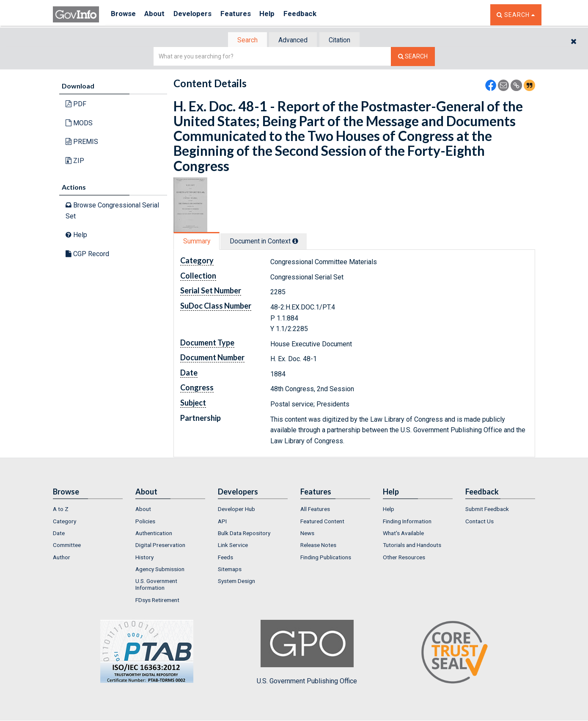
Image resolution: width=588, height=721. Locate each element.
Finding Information (407, 522)
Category (65, 522)
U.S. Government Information (156, 585)
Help (280, 15)
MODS (79, 124)
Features (246, 15)
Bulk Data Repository (244, 534)
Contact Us (479, 522)
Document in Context (269, 242)
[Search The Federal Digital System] (413, 57)
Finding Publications (326, 558)
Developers (199, 15)
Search (243, 40)
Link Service (233, 546)
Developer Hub (236, 510)
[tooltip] (301, 242)
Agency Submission (160, 570)
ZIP (75, 162)
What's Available (403, 534)
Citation (343, 40)
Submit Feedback (487, 510)
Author (62, 558)
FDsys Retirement (157, 601)
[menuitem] (88, 510)
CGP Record (87, 255)
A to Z (61, 510)
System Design (236, 582)
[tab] (244, 40)
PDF (76, 105)
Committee (67, 546)
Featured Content (322, 522)
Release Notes (318, 546)
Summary (198, 242)
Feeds (225, 558)
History (144, 558)
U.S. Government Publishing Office (307, 653)
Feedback (316, 15)
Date (59, 534)
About (158, 15)
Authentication (154, 534)
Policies (145, 522)
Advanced (293, 40)
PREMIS (82, 142)
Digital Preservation (160, 546)
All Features (315, 510)
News (307, 534)
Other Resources (404, 558)
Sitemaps (230, 570)
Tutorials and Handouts (412, 546)
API (222, 522)
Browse (124, 15)
